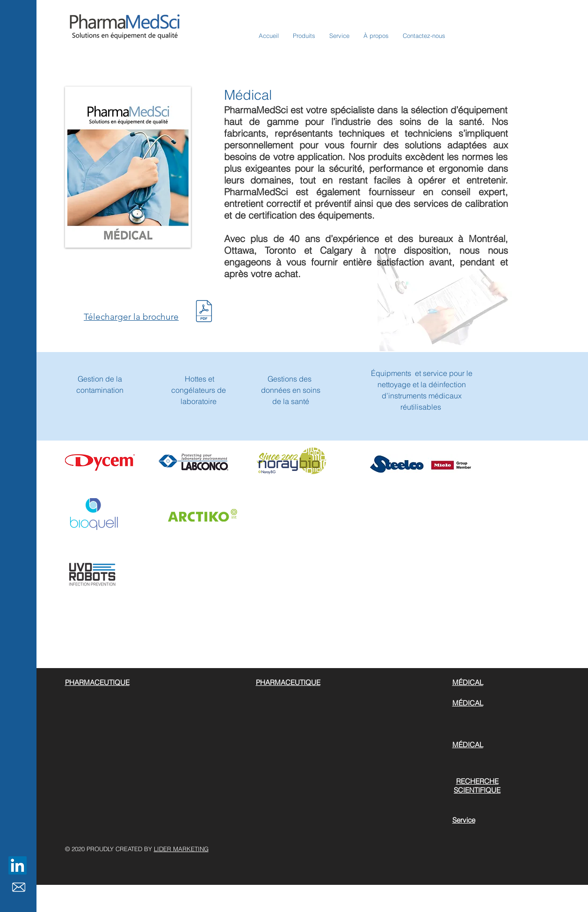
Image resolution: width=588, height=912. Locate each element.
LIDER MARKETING (181, 849)
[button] (304, 36)
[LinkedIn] (18, 865)
